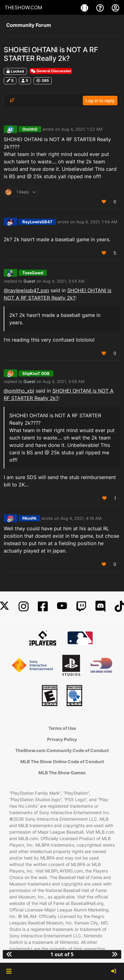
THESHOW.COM (23, 7)
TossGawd (33, 273)
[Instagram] (24, 606)
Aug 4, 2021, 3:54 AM (64, 281)
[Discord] (100, 606)
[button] (9, 971)
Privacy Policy (62, 739)
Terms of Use (62, 728)
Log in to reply (100, 101)
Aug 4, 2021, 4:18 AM (81, 518)
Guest (29, 281)
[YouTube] (62, 606)
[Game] (85, 7)
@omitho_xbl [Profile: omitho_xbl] (19, 391)
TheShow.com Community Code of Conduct (62, 750)
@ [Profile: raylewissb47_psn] (26, 290)
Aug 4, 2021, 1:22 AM (82, 129)
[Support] (101, 7)
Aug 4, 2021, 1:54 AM (97, 222)
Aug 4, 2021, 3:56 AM (64, 381)
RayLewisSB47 (37, 222)
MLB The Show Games (62, 773)
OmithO (30, 129)
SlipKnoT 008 (36, 373)
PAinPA (29, 518)
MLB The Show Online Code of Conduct (62, 761)
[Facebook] (43, 606)
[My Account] (115, 7)
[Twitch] (81, 606)
